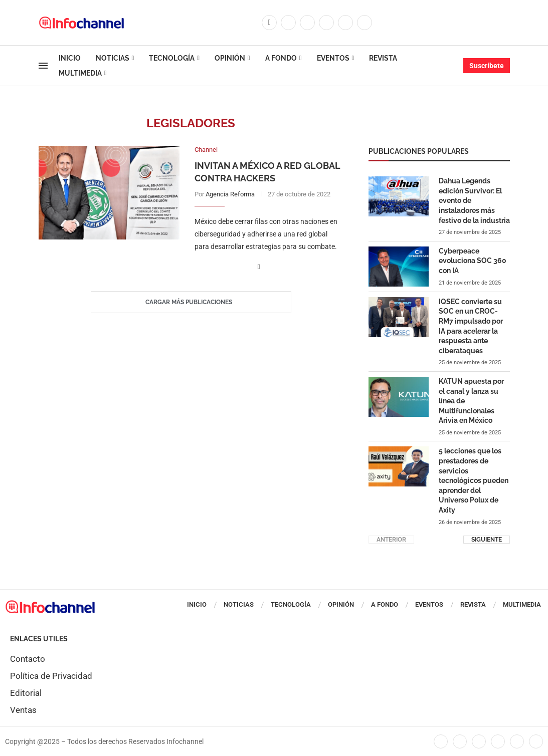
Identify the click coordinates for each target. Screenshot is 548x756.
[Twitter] (288, 23)
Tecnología (172, 58)
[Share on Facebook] (259, 267)
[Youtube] (345, 23)
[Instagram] (307, 23)
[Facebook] (269, 23)
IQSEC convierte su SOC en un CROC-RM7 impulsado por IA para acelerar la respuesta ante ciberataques (471, 326)
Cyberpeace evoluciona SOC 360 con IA (473, 260)
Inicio (70, 58)
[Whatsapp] (364, 23)
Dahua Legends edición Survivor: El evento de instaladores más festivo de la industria (474, 200)
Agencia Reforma (230, 194)
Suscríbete (487, 66)
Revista (383, 58)
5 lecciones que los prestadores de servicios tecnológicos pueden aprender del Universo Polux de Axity (474, 480)
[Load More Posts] (191, 303)
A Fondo (281, 58)
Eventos (333, 58)
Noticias (113, 58)
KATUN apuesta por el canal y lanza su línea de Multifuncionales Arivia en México (471, 400)
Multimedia (80, 73)
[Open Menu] (43, 66)
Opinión (230, 58)
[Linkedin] (326, 23)
